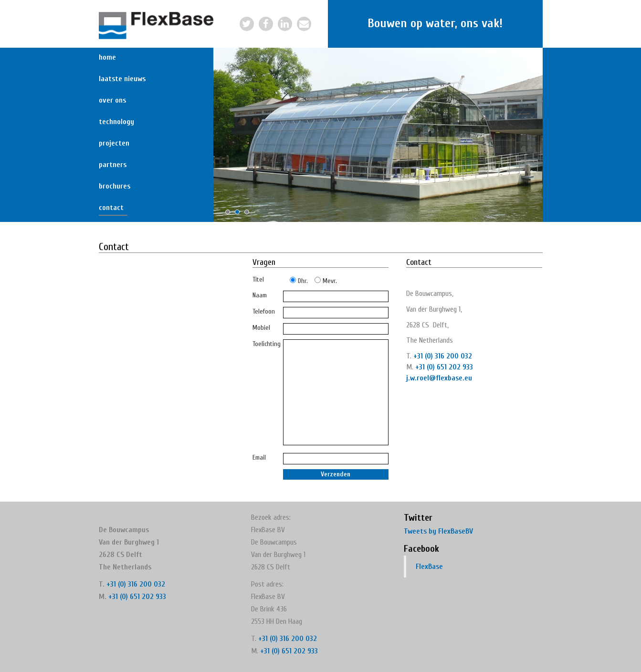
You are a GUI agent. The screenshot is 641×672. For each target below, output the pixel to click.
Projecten (113, 143)
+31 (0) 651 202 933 (444, 367)
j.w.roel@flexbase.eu (439, 378)
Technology (113, 122)
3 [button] (249, 214)
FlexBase (429, 567)
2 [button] (240, 214)
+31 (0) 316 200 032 (443, 356)
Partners (113, 165)
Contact (111, 208)
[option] (378, 135)
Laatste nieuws (113, 79)
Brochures (113, 186)
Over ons (112, 100)
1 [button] (230, 214)
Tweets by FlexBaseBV (438, 531)
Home (107, 57)
